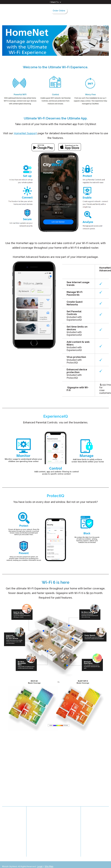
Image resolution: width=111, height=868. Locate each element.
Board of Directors (42, 828)
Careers (6, 828)
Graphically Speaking (29, 862)
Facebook (97, 818)
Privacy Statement (12, 832)
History (36, 816)
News (60, 816)
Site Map (48, 859)
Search (101, 10)
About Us (36, 812)
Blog (5, 846)
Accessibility (63, 832)
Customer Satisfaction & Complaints (9, 839)
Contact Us (8, 823)
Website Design (9, 862)
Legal (40, 859)
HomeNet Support (25, 133)
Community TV (10, 819)
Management (39, 832)
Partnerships (63, 828)
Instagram (105, 818)
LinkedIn (88, 818)
